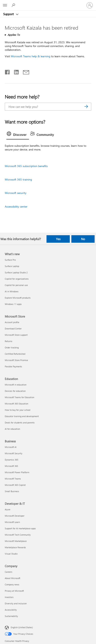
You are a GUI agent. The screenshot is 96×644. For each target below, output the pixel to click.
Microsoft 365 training (18, 179)
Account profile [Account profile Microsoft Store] (12, 322)
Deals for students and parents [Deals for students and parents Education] (20, 423)
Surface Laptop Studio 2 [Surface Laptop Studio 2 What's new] (16, 272)
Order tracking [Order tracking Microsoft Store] (12, 347)
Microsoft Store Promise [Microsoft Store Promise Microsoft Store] (16, 360)
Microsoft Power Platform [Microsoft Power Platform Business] (17, 472)
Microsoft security (16, 193)
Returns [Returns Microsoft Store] (9, 341)
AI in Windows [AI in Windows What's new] (12, 291)
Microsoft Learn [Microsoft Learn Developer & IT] (12, 522)
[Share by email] (24, 71)
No (83, 239)
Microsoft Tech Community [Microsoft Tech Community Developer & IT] (18, 535)
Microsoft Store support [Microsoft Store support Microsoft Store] (16, 335)
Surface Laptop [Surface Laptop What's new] (12, 266)
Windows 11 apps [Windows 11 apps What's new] (13, 304)
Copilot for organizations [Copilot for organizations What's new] (17, 279)
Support (9, 14)
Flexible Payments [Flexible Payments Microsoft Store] (13, 366)
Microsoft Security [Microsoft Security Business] (14, 453)
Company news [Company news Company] (12, 584)
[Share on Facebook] (8, 71)
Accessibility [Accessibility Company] (11, 610)
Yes (58, 239)
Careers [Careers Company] (9, 572)
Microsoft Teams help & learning (31, 56)
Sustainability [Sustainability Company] (11, 616)
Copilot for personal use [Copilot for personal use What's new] (16, 285)
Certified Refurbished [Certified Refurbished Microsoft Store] (15, 354)
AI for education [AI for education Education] (12, 429)
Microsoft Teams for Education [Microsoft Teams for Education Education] (19, 397)
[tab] (18, 135)
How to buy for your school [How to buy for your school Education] (18, 410)
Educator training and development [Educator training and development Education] (22, 416)
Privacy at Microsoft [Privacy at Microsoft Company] (14, 591)
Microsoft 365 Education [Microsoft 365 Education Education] (16, 404)
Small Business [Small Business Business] (12, 491)
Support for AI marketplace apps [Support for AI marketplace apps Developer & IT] (20, 528)
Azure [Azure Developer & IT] (8, 509)
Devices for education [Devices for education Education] (15, 391)
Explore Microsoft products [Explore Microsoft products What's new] (18, 298)
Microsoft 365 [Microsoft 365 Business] (11, 466)
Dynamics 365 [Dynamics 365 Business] (12, 460)
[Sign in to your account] (90, 5)
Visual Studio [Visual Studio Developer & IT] (11, 554)
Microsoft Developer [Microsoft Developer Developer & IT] (15, 516)
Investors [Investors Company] (9, 597)
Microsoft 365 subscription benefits (26, 166)
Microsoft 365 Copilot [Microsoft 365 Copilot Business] (15, 485)
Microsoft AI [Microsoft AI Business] (11, 447)
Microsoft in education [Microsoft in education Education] (16, 385)
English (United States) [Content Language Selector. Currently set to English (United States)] (22, 627)
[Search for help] (14, 5)
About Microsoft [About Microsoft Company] (13, 578)
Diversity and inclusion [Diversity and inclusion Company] (16, 603)
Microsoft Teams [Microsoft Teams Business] (13, 479)
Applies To (14, 35)
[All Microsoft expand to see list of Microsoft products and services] (5, 5)
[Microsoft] (48, 3)
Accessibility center (16, 206)
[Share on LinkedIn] (15, 71)
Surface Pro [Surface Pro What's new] (10, 260)
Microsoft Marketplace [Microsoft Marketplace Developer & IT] (16, 541)
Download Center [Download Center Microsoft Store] (13, 329)
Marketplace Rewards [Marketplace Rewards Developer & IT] (15, 547)
